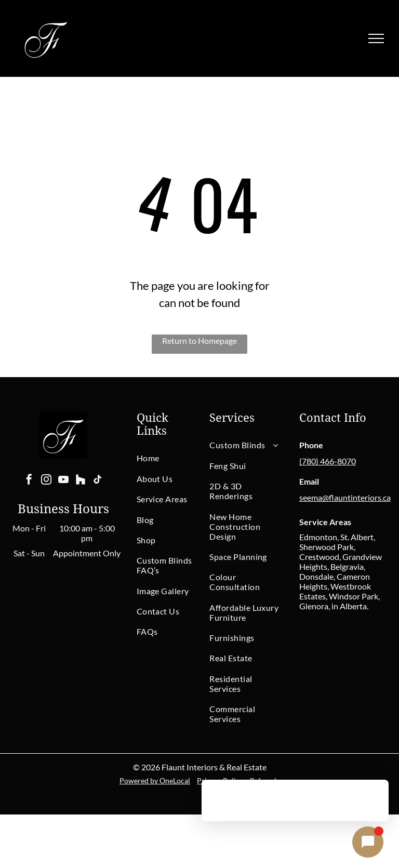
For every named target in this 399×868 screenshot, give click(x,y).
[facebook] (29, 481)
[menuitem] (174, 458)
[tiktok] (98, 481)
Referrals (265, 780)
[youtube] (63, 481)
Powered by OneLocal (155, 780)
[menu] (376, 38)
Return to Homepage (199, 340)
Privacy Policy (220, 780)
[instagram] (46, 481)
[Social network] (81, 481)
